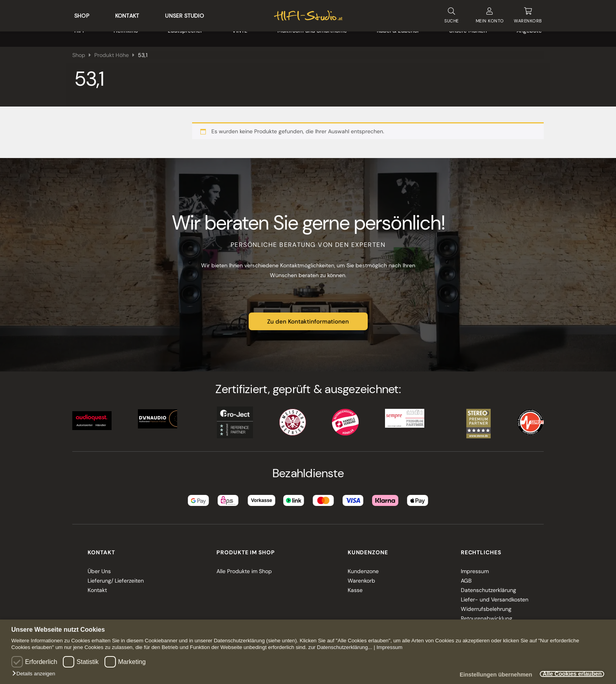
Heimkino (126, 35)
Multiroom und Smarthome (312, 35)
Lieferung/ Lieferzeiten (116, 577)
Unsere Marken (468, 35)
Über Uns (99, 568)
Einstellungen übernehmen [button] (487, 675)
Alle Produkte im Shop (244, 568)
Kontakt (127, 14)
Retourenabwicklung (487, 615)
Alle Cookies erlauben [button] (569, 674)
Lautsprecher (185, 35)
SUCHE (451, 14)
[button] (36, 674)
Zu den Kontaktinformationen (308, 318)
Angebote (529, 35)
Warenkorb (361, 577)
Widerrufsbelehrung (486, 605)
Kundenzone (363, 568)
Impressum (389, 647)
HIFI (79, 35)
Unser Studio (184, 14)
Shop (82, 14)
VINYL (240, 35)
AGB (466, 577)
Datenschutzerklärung (489, 587)
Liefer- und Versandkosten (495, 596)
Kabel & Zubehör (398, 35)
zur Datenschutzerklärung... (340, 647)
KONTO (490, 14)
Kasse (355, 587)
